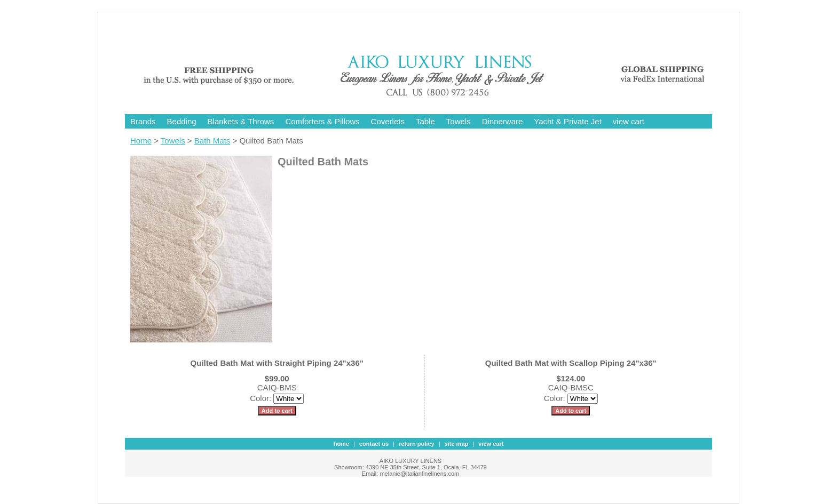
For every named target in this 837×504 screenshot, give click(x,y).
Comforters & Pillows (322, 121)
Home (141, 141)
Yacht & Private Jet (567, 121)
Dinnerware (503, 121)
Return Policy (417, 444)
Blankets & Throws (241, 121)
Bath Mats (212, 141)
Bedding (182, 121)
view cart (629, 121)
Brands (143, 121)
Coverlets (388, 121)
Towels (459, 121)
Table (425, 121)
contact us (374, 444)
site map (457, 444)
